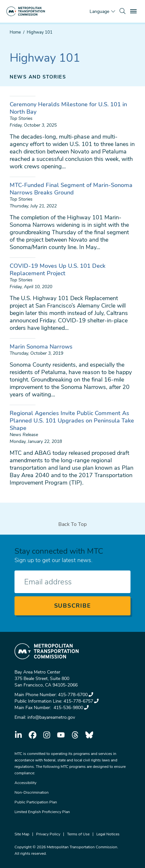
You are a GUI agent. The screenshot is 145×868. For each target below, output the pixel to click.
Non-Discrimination (32, 792)
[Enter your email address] (72, 582)
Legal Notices (108, 834)
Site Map (22, 834)
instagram (47, 735)
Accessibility (25, 783)
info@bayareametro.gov (51, 717)
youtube (61, 735)
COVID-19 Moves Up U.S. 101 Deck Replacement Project (58, 270)
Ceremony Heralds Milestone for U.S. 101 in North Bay (68, 108)
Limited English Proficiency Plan (42, 812)
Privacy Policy (48, 834)
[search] (122, 11)
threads (75, 735)
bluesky (89, 735)
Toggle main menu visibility (134, 10)
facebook (33, 735)
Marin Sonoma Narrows (41, 347)
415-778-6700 (76, 695)
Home (15, 32)
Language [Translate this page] (99, 11)
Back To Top (72, 524)
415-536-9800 (70, 708)
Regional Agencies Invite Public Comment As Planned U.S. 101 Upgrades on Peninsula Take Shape (72, 421)
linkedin (18, 735)
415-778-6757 (81, 701)
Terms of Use (78, 834)
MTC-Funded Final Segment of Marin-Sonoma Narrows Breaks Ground (71, 189)
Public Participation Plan (36, 802)
